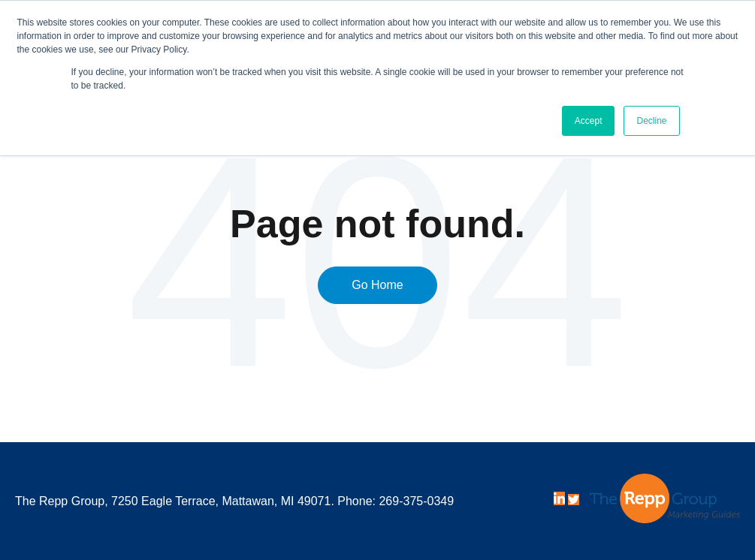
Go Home (377, 285)
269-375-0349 (416, 501)
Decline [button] (651, 121)
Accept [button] (589, 121)
